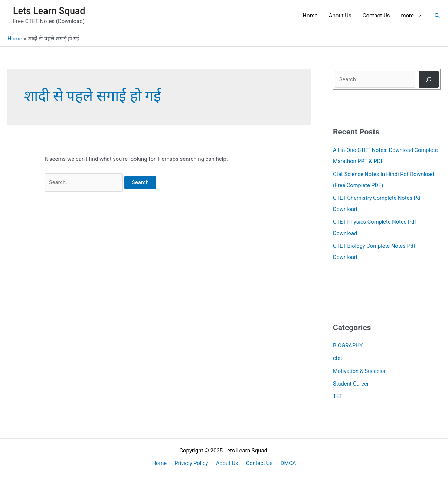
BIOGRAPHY (348, 344)
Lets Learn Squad (49, 11)
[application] (417, 16)
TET (338, 394)
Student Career (351, 382)
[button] (437, 16)
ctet (338, 357)
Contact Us (258, 461)
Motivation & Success (360, 369)
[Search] (429, 79)
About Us (227, 461)
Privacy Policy (193, 461)
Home (163, 461)
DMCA (285, 461)
